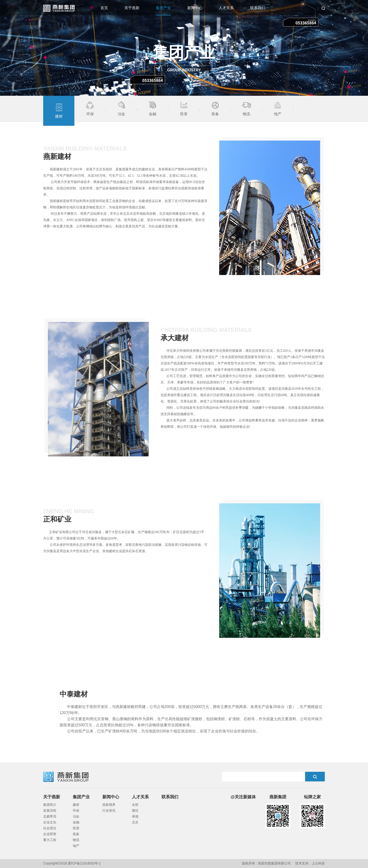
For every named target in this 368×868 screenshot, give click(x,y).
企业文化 (50, 822)
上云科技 (318, 863)
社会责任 (50, 828)
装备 (76, 834)
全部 (135, 805)
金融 (76, 822)
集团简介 (50, 805)
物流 (76, 840)
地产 (76, 846)
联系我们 (258, 8)
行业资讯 (109, 811)
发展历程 (50, 811)
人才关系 (226, 8)
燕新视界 (109, 805)
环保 (76, 811)
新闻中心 (195, 8)
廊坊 (135, 811)
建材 (76, 805)
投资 (76, 828)
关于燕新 (132, 8)
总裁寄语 (50, 816)
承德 (135, 816)
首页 (104, 8)
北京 (135, 822)
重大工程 (50, 840)
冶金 (76, 816)
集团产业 (163, 8)
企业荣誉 (50, 834)
